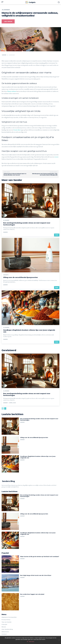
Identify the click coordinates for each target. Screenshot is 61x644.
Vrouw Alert (17, 130)
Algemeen (6, 10)
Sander (4, 55)
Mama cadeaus (12, 91)
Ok (28, 642)
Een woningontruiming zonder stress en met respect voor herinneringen (39, 419)
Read (57, 235)
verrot (56, 157)
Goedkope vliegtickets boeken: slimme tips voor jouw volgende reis (38, 457)
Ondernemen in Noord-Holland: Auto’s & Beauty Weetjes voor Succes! (15, 174)
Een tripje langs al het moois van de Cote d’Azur (36, 575)
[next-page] (5, 408)
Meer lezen (32, 642)
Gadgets (6, 275)
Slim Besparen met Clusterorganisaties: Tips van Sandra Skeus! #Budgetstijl (45, 174)
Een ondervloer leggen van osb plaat (32, 594)
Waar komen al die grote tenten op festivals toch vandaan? (40, 557)
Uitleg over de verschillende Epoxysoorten (21, 277)
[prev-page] (3, 408)
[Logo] (31, 2)
